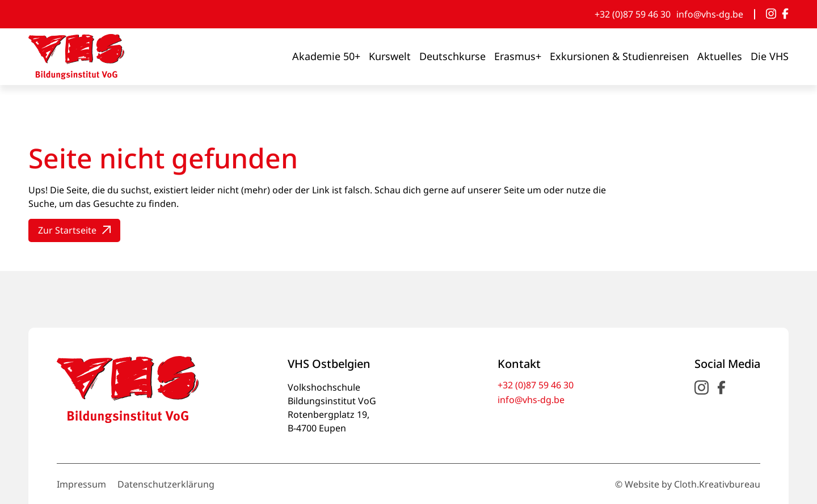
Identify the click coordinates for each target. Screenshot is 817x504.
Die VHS (770, 56)
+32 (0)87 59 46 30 (633, 14)
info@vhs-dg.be (710, 14)
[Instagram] (771, 14)
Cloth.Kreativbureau (717, 484)
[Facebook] (785, 14)
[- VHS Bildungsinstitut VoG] (76, 57)
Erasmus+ (518, 56)
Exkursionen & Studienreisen (619, 56)
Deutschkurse (452, 56)
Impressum (81, 484)
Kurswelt (390, 56)
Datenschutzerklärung (166, 484)
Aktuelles (720, 56)
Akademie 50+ (326, 56)
